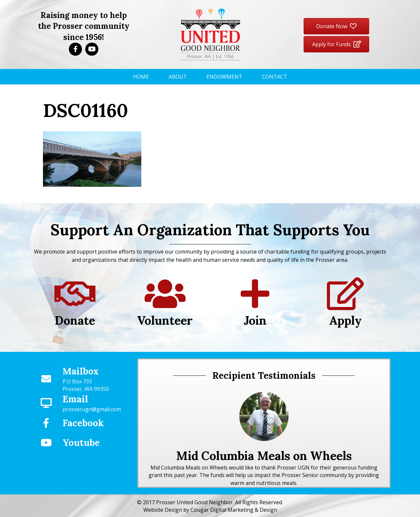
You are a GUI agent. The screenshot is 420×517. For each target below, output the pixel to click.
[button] (75, 49)
